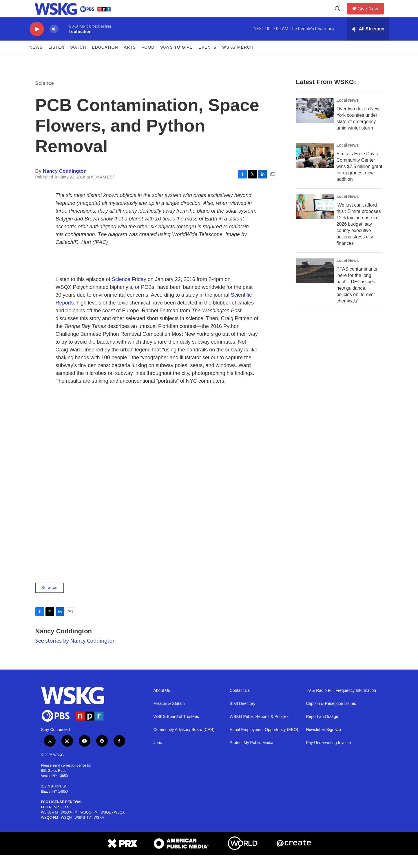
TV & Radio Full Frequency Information (341, 704)
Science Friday (129, 292)
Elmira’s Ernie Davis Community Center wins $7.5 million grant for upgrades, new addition (359, 179)
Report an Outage (322, 730)
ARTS (130, 60)
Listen (57, 60)
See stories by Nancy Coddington (76, 654)
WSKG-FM (50, 825)
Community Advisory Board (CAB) (184, 743)
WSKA (99, 831)
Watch (78, 60)
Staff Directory (242, 717)
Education (105, 60)
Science (45, 96)
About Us (162, 704)
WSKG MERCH (238, 60)
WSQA (119, 825)
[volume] (54, 42)
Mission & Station (169, 717)
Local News (348, 113)
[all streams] (368, 42)
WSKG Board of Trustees (176, 730)
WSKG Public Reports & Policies (259, 730)
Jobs (158, 756)
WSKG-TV (83, 831)
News (36, 60)
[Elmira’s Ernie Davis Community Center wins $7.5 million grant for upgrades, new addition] (315, 169)
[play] (37, 42)
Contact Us (240, 704)
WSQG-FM (89, 825)
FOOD (148, 60)
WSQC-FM (50, 831)
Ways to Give (176, 60)
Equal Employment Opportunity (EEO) (264, 743)
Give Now (371, 15)
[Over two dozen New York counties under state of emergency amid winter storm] (315, 124)
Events (207, 60)
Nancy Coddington (65, 184)
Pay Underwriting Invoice (328, 756)
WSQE (106, 825)
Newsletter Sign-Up (323, 743)
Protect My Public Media (252, 756)
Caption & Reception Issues (331, 717)
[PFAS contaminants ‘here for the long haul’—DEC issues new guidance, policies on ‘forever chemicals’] (315, 284)
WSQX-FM (69, 825)
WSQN (66, 831)
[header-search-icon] (339, 15)
